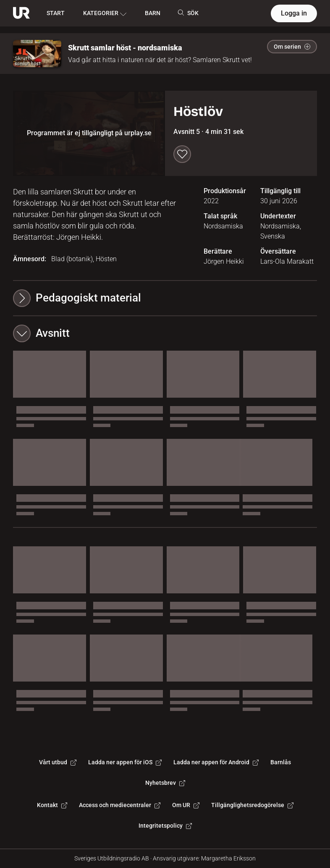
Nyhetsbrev (165, 783)
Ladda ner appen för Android (216, 762)
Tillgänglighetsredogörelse (252, 805)
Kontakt (52, 805)
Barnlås (281, 762)
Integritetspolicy (165, 826)
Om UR (186, 805)
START (56, 13)
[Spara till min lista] (182, 154)
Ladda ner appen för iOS (125, 762)
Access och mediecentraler (120, 805)
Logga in (294, 13)
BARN (153, 13)
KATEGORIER (105, 13)
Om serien (292, 47)
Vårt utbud (58, 762)
